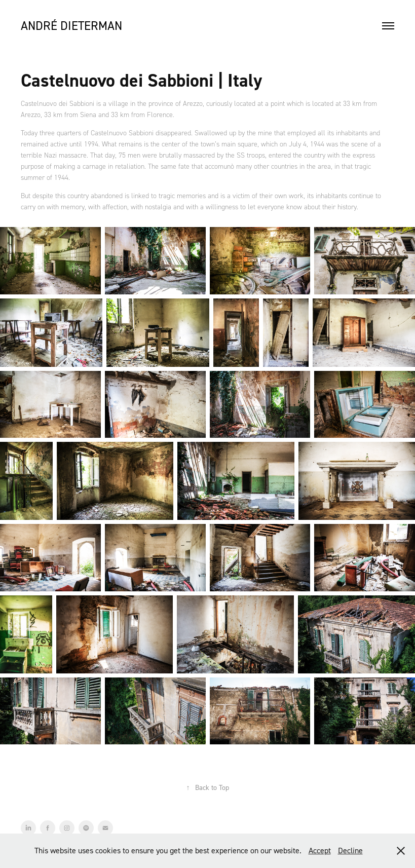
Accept (320, 850)
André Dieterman (71, 26)
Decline (350, 850)
